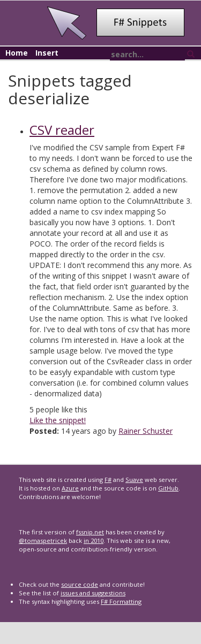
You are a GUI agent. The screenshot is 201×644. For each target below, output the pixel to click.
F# (108, 480)
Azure (70, 488)
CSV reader (62, 130)
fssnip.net (90, 532)
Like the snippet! (58, 420)
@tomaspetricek (43, 540)
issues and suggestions (93, 593)
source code (80, 584)
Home (17, 53)
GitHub (168, 488)
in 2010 (94, 540)
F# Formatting (121, 601)
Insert (47, 53)
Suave (134, 480)
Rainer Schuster (146, 431)
